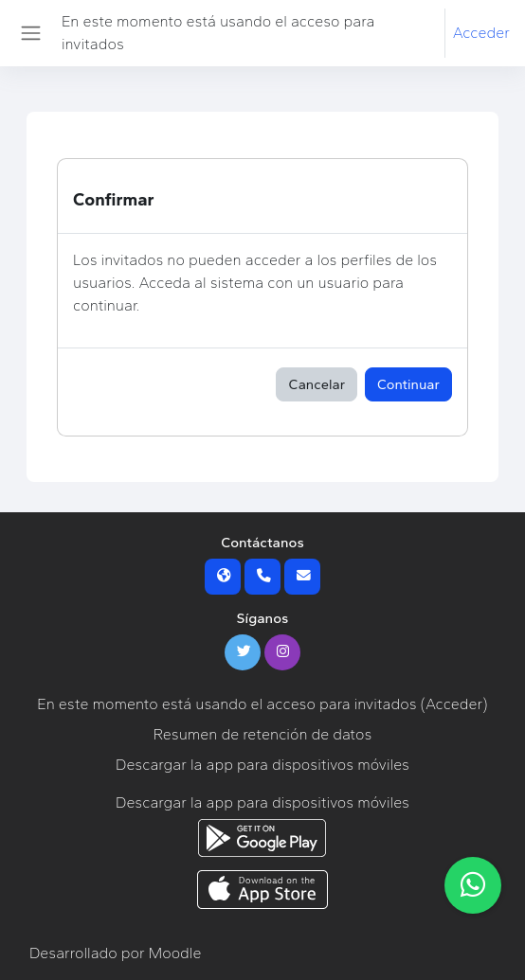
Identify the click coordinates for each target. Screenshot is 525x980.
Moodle (175, 953)
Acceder (481, 33)
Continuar (408, 384)
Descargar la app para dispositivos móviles (262, 765)
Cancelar (317, 384)
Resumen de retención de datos (263, 734)
